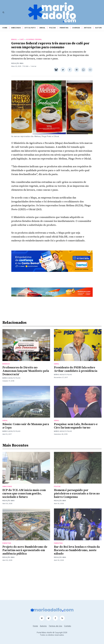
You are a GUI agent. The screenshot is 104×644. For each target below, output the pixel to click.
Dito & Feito (30, 28)
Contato (68, 626)
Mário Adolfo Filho (11, 409)
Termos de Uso (55, 626)
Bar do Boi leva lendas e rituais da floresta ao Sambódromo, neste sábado (77, 581)
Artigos (88, 28)
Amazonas (16, 28)
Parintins (64, 28)
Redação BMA (17, 63)
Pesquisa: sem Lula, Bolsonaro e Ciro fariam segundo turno (76, 457)
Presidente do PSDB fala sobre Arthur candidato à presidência (76, 400)
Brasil (42, 28)
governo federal (34, 39)
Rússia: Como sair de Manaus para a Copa (26, 457)
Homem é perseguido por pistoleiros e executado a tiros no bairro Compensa (77, 525)
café (22, 39)
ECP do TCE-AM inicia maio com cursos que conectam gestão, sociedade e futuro (24, 525)
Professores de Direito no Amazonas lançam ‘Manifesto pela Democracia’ (26, 402)
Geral (57, 395)
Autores (99, 28)
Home (5, 28)
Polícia (52, 28)
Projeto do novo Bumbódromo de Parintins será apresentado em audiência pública (25, 581)
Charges (76, 28)
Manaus (6, 395)
